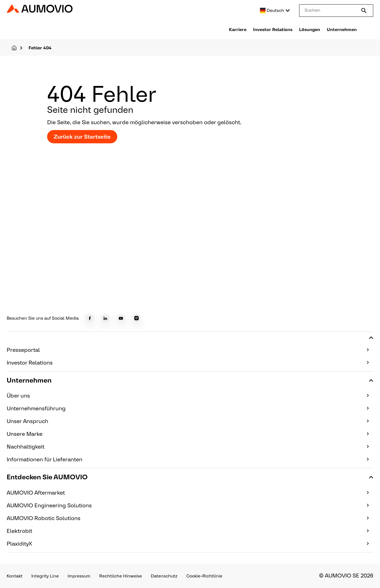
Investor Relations (273, 30)
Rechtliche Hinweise (121, 576)
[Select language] (275, 11)
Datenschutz (164, 576)
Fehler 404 (40, 48)
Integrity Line (45, 576)
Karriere (238, 30)
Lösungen (310, 30)
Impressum (79, 576)
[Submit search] (364, 11)
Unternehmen (342, 30)
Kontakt (15, 576)
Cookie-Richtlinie (204, 576)
